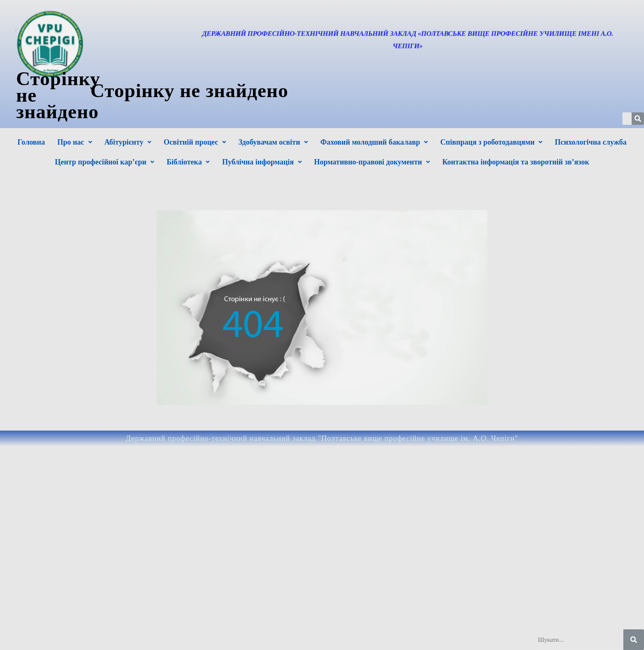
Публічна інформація (262, 162)
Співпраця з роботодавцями (491, 142)
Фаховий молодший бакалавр (374, 142)
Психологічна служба (590, 142)
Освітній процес (195, 142)
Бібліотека (188, 162)
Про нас (75, 142)
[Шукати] (634, 640)
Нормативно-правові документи (372, 162)
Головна (31, 142)
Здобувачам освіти (273, 142)
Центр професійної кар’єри (105, 162)
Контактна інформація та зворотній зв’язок (516, 162)
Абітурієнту (128, 142)
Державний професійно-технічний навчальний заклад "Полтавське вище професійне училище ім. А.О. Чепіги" (322, 438)
